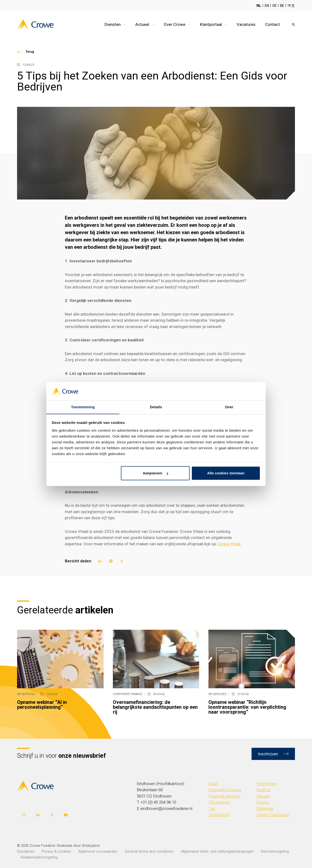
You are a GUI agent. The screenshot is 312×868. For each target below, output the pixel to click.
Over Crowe (175, 24)
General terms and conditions (149, 851)
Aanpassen (156, 473)
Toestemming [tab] (83, 407)
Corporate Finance (225, 790)
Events (263, 802)
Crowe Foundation (273, 815)
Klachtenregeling (275, 851)
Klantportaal (211, 24)
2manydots (91, 846)
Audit (213, 784)
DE (275, 6)
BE (282, 6)
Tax (212, 808)
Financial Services (224, 796)
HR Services (219, 802)
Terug (30, 52)
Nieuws (263, 796)
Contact (273, 24)
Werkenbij (265, 808)
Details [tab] (156, 407)
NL (259, 6)
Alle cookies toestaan (226, 473)
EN (267, 6)
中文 (291, 6)
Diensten (113, 24)
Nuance (263, 790)
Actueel (142, 24)
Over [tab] (229, 407)
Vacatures (246, 24)
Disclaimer (26, 851)
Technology (219, 815)
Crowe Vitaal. (229, 544)
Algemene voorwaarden (98, 851)
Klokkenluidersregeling (39, 857)
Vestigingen (267, 784)
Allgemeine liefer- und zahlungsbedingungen (217, 851)
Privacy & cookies (56, 851)
